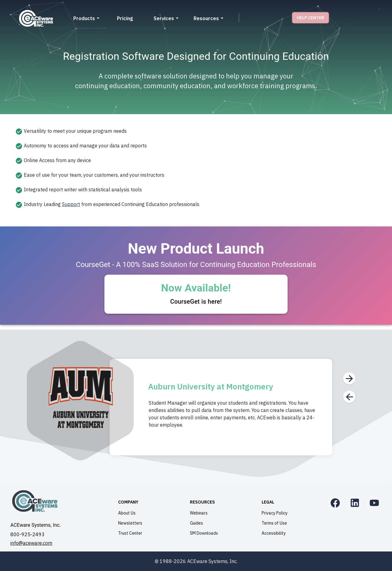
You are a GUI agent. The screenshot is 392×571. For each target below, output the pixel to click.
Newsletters (130, 523)
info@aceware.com (31, 543)
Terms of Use (274, 523)
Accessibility (274, 533)
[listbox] (196, 168)
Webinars (199, 513)
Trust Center (130, 533)
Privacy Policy (275, 513)
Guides (196, 523)
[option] (196, 131)
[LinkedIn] (355, 503)
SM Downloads (204, 533)
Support (71, 204)
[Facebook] (335, 503)
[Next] (349, 378)
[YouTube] (374, 503)
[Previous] (349, 397)
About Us (127, 513)
